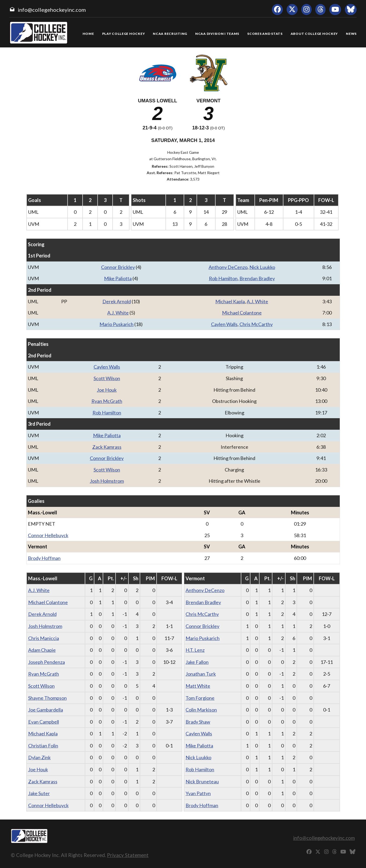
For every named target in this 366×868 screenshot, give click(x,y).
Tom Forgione (200, 698)
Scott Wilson (107, 378)
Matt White (198, 686)
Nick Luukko (262, 267)
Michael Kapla (230, 301)
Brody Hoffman (44, 558)
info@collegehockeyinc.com (52, 10)
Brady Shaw (198, 722)
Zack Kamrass (107, 447)
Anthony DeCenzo (228, 267)
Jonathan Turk (201, 674)
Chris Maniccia (44, 638)
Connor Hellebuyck (48, 535)
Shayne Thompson (47, 698)
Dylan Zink (39, 757)
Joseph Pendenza (47, 662)
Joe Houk (107, 390)
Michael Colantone (242, 313)
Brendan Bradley (257, 278)
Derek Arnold (117, 301)
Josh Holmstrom (107, 481)
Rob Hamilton (223, 278)
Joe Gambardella (46, 710)
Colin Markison (201, 710)
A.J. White (257, 301)
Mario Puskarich (117, 324)
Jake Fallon (197, 662)
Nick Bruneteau (202, 781)
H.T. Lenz (195, 650)
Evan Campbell (44, 722)
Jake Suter (39, 793)
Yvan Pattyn (198, 793)
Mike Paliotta (118, 278)
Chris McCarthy (256, 324)
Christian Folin (43, 746)
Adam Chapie (42, 650)
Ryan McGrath (107, 401)
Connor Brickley (118, 267)
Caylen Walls (224, 324)
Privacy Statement (128, 855)
